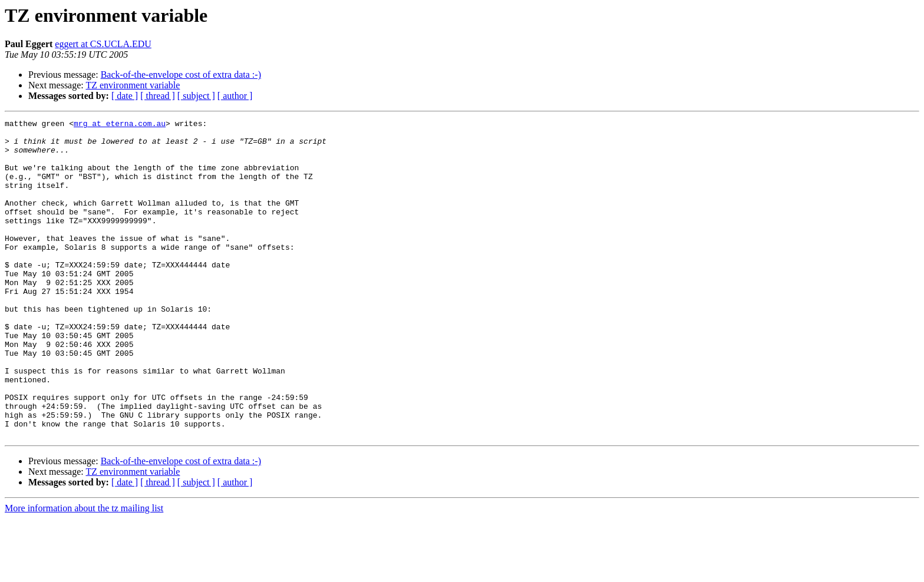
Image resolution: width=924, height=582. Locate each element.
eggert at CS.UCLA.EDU (103, 44)
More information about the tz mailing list (84, 572)
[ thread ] (158, 96)
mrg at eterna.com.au (120, 125)
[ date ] (125, 96)
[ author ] (235, 96)
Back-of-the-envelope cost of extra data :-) (181, 75)
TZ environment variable (133, 85)
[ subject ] (196, 96)
